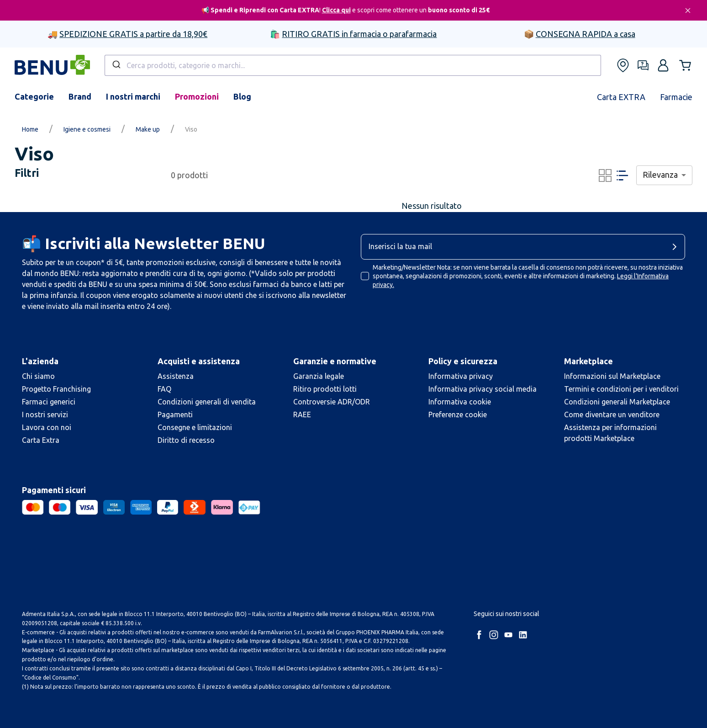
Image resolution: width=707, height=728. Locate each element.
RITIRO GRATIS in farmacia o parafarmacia (359, 34)
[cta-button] (677, 247)
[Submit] (116, 65)
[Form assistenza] (643, 65)
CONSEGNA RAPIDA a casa (586, 34)
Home (30, 129)
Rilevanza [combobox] (660, 175)
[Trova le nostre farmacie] (623, 65)
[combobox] (353, 65)
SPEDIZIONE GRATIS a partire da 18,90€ (133, 34)
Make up (148, 129)
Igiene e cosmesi (87, 129)
